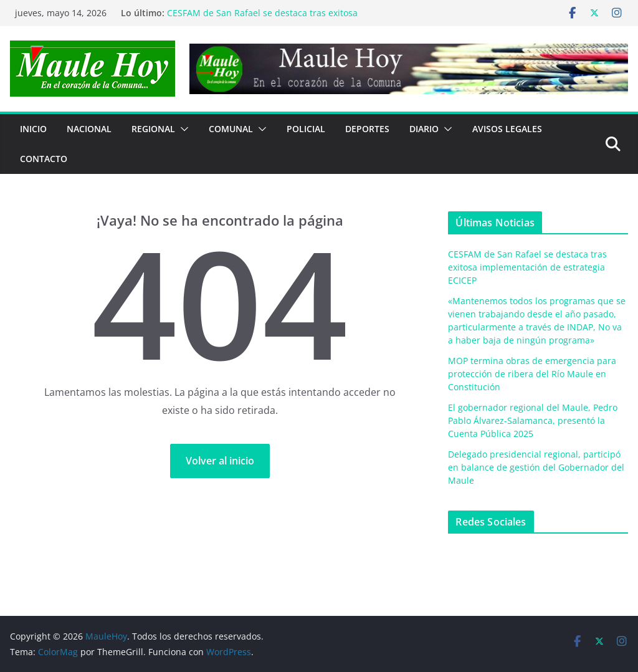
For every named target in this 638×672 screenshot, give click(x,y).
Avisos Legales (507, 129)
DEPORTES (367, 129)
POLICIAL (306, 129)
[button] (182, 129)
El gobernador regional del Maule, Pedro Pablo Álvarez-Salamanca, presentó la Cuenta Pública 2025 (533, 420)
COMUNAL (231, 129)
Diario (424, 129)
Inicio (33, 129)
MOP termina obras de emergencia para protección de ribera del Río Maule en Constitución (532, 374)
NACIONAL (89, 129)
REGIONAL (153, 129)
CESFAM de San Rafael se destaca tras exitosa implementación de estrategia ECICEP (262, 19)
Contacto (44, 159)
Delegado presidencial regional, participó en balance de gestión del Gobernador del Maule (536, 467)
